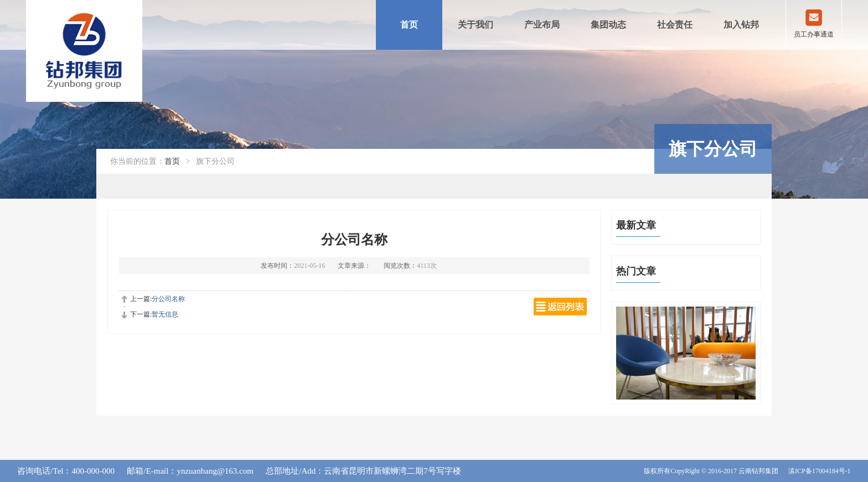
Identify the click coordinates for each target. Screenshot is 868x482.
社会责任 (675, 25)
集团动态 (608, 25)
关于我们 (476, 25)
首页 (409, 25)
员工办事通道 (814, 34)
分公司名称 (168, 299)
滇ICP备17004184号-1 (820, 471)
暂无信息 (165, 314)
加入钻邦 (741, 25)
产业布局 (542, 25)
